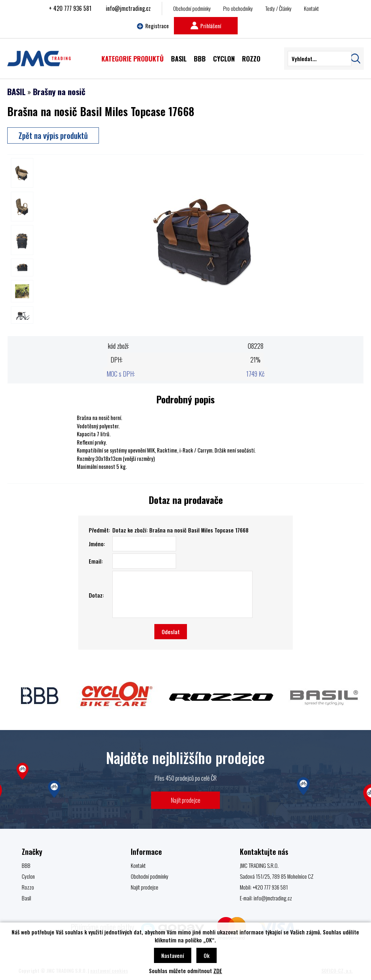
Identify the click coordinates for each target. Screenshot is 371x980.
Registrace (153, 26)
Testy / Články (278, 8)
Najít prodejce (186, 800)
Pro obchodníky (238, 8)
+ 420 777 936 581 (70, 8)
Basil (26, 898)
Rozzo (28, 887)
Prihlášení (206, 26)
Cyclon (28, 876)
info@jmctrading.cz (128, 8)
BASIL (16, 92)
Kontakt (311, 8)
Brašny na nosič (59, 92)
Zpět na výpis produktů (53, 135)
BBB (26, 865)
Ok (207, 955)
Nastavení (173, 955)
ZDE (218, 971)
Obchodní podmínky (192, 8)
